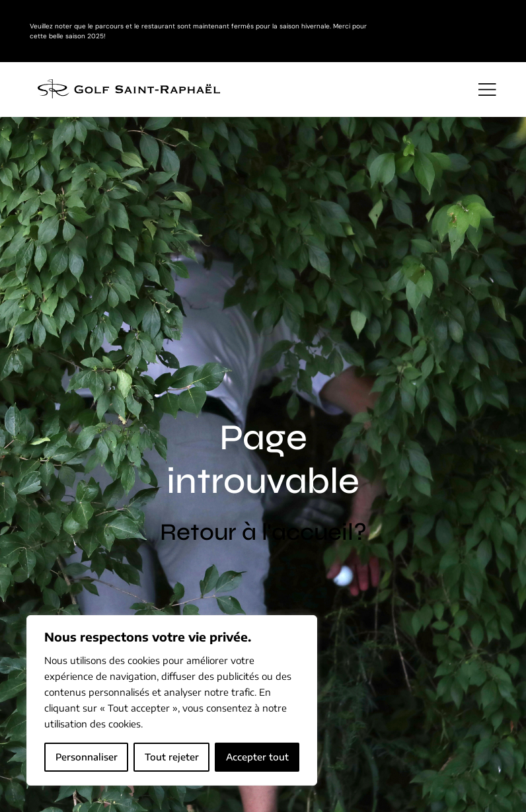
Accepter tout (257, 757)
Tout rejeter (172, 757)
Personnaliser (87, 757)
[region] (172, 700)
